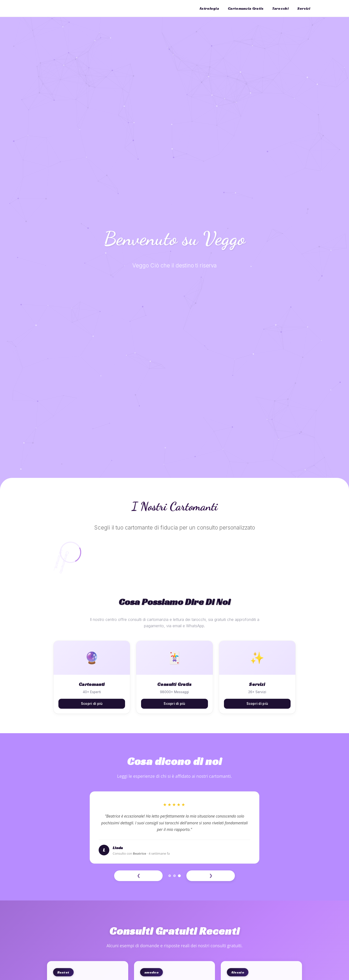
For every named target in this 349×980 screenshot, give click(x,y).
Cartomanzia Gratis (246, 8)
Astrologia (209, 8)
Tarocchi (280, 8)
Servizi (304, 8)
